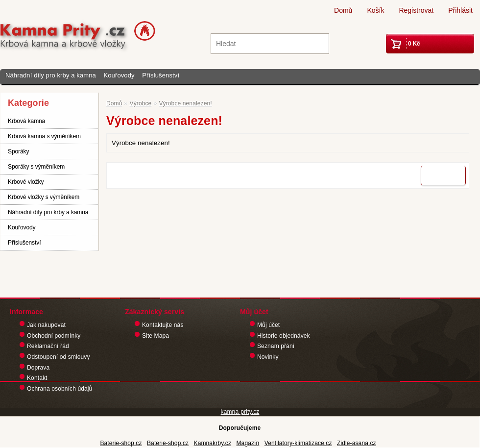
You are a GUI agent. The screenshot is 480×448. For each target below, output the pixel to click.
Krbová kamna (26, 121)
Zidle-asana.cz (357, 443)
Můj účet (268, 325)
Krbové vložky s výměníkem (44, 197)
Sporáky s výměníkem (36, 167)
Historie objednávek (284, 336)
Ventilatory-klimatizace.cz (298, 443)
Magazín (248, 443)
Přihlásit (460, 10)
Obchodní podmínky (54, 336)
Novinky (268, 357)
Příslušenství (161, 75)
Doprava (38, 368)
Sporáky (18, 151)
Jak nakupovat (46, 325)
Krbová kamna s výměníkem (44, 136)
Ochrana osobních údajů (60, 389)
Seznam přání (276, 346)
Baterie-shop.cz (121, 443)
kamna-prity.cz (240, 412)
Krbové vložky (26, 182)
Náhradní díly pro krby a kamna (51, 75)
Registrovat (416, 10)
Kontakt (37, 378)
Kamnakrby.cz (213, 443)
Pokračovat (443, 175)
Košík (375, 10)
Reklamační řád (48, 346)
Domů (343, 10)
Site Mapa (156, 336)
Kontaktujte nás (163, 325)
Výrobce (141, 103)
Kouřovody (119, 75)
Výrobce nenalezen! (185, 103)
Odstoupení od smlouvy (59, 357)
